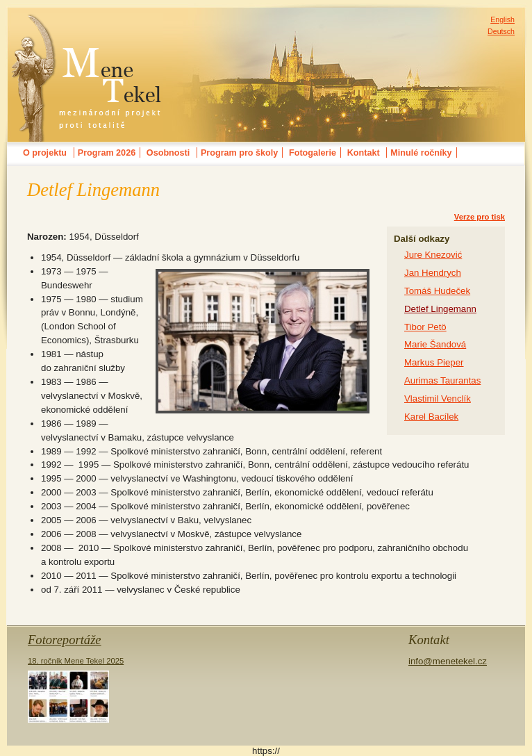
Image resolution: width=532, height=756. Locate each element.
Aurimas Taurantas (442, 380)
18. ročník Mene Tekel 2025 (76, 690)
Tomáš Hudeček (437, 291)
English (502, 19)
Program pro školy (239, 153)
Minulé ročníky (421, 153)
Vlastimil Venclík (438, 398)
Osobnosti (168, 153)
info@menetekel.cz (448, 661)
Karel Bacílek (431, 417)
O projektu (45, 153)
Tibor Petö (425, 327)
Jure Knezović (433, 255)
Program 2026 (107, 153)
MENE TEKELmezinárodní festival (87, 24)
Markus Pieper (434, 362)
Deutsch (501, 31)
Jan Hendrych (433, 273)
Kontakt (364, 153)
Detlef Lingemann (440, 309)
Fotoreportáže (65, 640)
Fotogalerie (313, 153)
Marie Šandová (435, 344)
